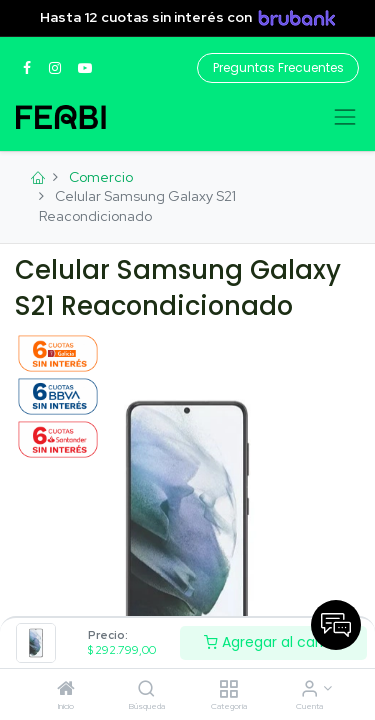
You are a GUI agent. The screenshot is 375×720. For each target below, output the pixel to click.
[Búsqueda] (146, 690)
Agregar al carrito (273, 642)
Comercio (101, 177)
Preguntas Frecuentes (278, 67)
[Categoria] (228, 690)
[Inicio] (66, 690)
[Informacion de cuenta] (309, 690)
